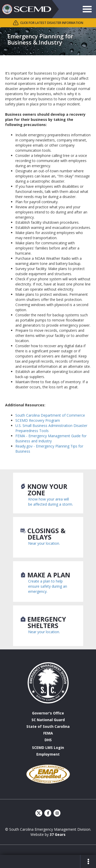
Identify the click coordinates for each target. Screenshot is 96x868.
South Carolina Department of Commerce (50, 415)
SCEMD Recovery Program (38, 420)
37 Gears (58, 834)
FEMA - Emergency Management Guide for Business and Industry (51, 438)
